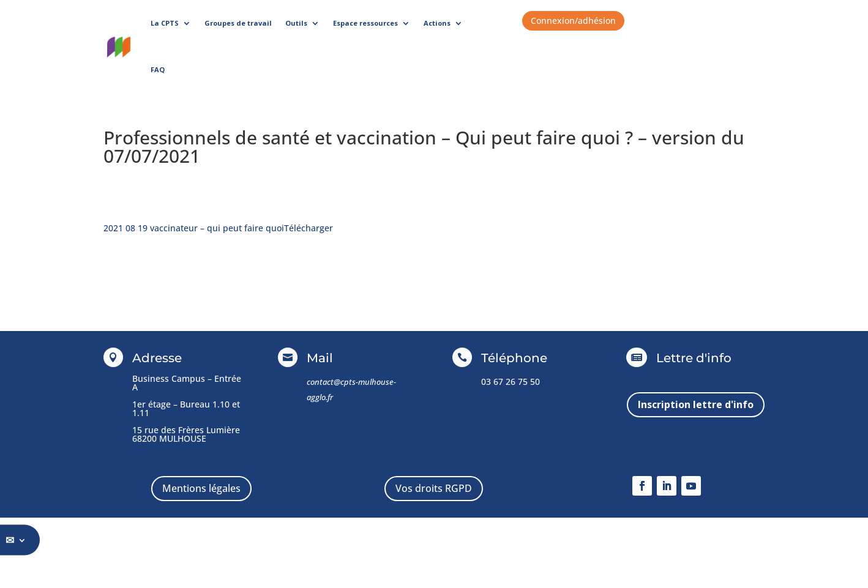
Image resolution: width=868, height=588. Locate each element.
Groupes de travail (238, 23)
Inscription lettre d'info (696, 404)
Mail (320, 358)
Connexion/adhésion (573, 20)
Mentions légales (201, 488)
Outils (296, 23)
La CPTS (165, 23)
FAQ (158, 69)
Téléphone (514, 358)
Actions (437, 23)
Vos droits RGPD (434, 488)
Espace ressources (365, 23)
